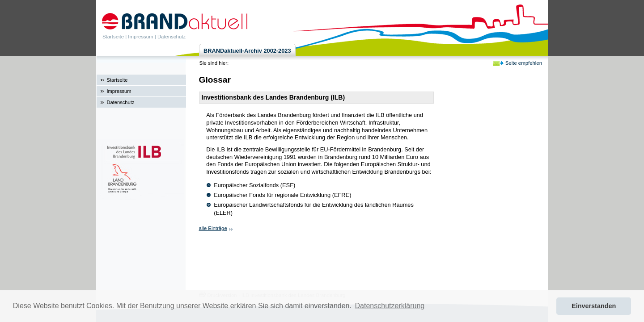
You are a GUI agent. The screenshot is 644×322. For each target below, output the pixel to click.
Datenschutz (172, 37)
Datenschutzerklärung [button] (390, 306)
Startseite (113, 37)
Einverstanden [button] (594, 306)
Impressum (140, 37)
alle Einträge (213, 228)
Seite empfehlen (524, 63)
